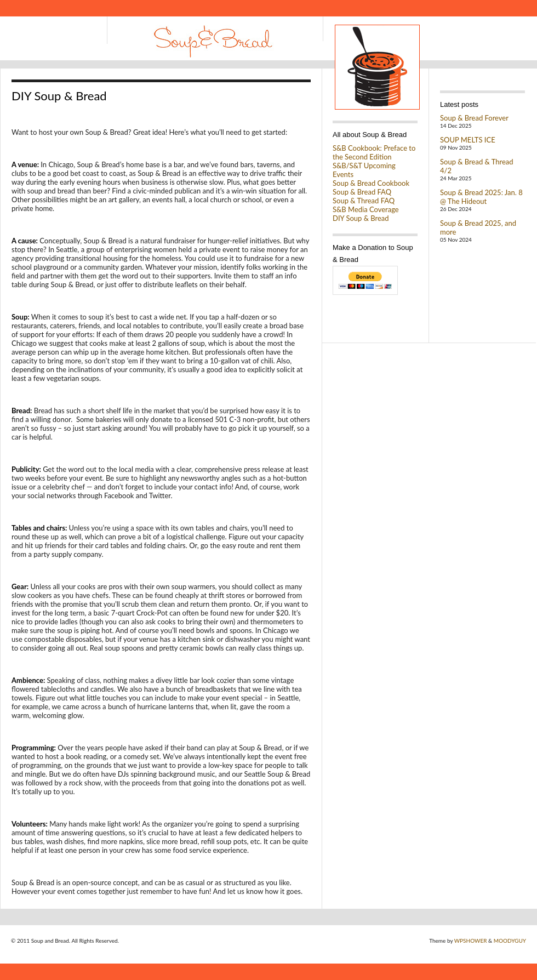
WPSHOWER (471, 941)
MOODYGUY (510, 941)
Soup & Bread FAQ (362, 192)
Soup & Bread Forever (474, 118)
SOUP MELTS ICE (468, 140)
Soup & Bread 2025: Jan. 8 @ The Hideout (481, 197)
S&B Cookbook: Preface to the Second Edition (374, 152)
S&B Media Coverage (366, 209)
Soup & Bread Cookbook (371, 183)
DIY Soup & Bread (361, 218)
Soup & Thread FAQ (364, 201)
